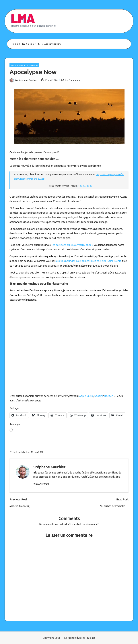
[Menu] (125, 21)
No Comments (70, 80)
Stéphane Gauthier (49, 467)
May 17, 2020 (85, 186)
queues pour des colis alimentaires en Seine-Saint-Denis (89, 261)
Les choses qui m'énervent (24, 65)
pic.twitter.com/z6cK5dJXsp (29, 179)
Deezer (108, 396)
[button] (41, 484)
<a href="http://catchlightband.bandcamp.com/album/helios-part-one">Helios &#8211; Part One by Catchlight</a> (41, 347)
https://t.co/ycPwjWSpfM (110, 174)
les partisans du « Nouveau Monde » (73, 245)
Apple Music (86, 396)
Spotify (99, 396)
